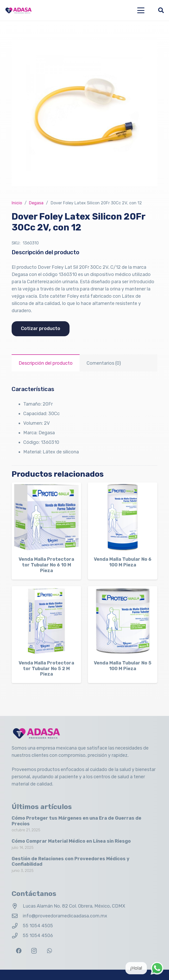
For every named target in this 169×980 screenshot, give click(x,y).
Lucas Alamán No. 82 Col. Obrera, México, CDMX (74, 906)
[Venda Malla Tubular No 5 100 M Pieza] (123, 621)
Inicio (17, 203)
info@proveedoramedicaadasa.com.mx (65, 916)
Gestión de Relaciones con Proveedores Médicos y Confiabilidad (71, 862)
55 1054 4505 (38, 926)
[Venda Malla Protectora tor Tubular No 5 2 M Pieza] (46, 621)
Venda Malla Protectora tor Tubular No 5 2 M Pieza (46, 668)
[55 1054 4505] (17, 926)
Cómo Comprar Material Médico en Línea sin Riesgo (71, 841)
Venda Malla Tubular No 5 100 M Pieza (123, 666)
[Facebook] (19, 951)
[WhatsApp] (49, 951)
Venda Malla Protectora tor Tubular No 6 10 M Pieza (46, 565)
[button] (141, 10)
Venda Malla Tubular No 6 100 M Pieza (123, 562)
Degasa (36, 203)
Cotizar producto (41, 328)
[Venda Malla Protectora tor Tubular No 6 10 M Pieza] (46, 517)
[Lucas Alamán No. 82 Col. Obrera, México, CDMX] (17, 906)
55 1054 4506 (38, 936)
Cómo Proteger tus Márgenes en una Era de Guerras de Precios (76, 821)
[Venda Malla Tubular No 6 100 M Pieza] (123, 517)
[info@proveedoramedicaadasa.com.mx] (17, 916)
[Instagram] (34, 951)
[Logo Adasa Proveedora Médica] (18, 10)
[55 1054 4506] (17, 936)
